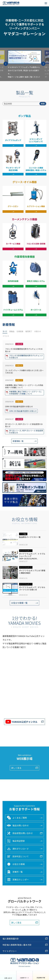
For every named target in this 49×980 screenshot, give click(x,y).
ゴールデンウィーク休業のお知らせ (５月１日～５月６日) (24, 379)
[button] (6, 64)
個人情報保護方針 (11, 939)
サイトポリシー (10, 951)
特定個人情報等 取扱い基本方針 (17, 945)
